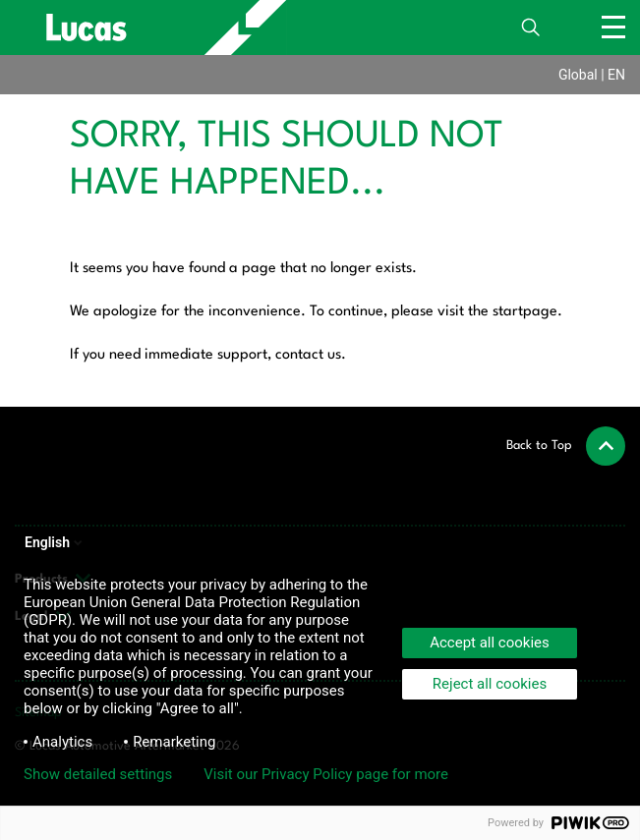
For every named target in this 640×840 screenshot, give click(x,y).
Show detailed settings (98, 774)
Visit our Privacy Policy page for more (326, 774)
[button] (566, 446)
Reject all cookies (490, 684)
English (55, 542)
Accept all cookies (490, 643)
